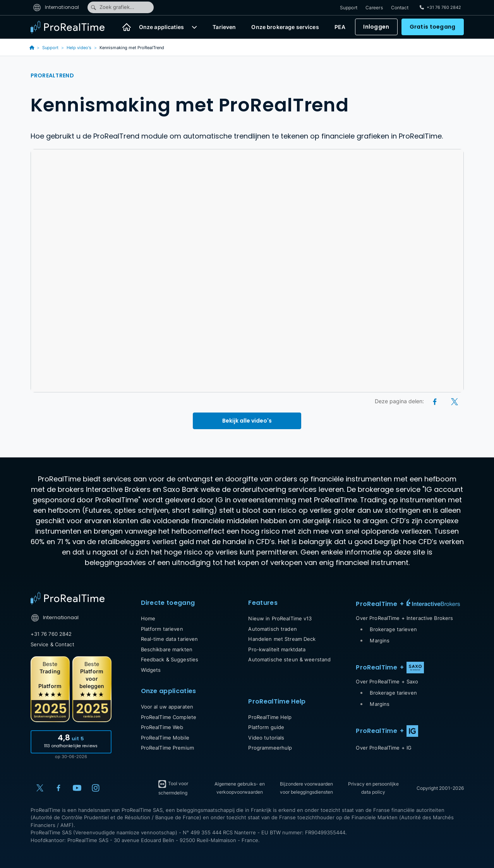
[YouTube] (77, 788)
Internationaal (56, 7)
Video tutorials (266, 738)
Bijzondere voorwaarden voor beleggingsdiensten (306, 788)
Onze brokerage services (285, 27)
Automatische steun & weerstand (289, 659)
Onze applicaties (161, 27)
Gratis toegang (433, 27)
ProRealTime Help (270, 717)
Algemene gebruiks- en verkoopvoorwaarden (240, 788)
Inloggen (376, 27)
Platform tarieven (162, 629)
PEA (340, 27)
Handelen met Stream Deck (282, 639)
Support (349, 8)
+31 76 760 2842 (51, 634)
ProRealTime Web (162, 727)
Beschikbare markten (167, 649)
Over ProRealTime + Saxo (387, 681)
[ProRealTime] (72, 27)
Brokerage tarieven (393, 629)
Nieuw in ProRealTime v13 (280, 618)
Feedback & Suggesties (170, 659)
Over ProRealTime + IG (384, 748)
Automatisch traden (272, 629)
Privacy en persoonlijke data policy (373, 788)
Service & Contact (52, 644)
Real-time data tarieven (170, 639)
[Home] (127, 27)
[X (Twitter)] (455, 401)
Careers (374, 8)
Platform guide (266, 727)
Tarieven (224, 27)
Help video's (79, 48)
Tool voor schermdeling (173, 788)
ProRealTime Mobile (165, 738)
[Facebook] (435, 401)
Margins (380, 640)
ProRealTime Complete (169, 717)
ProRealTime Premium (167, 748)
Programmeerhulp (270, 748)
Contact (400, 8)
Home (148, 618)
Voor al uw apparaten (167, 707)
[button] (194, 27)
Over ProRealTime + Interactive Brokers (404, 618)
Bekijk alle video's (247, 421)
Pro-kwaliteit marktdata (277, 649)
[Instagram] (96, 788)
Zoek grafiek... (112, 7)
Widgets (151, 670)
